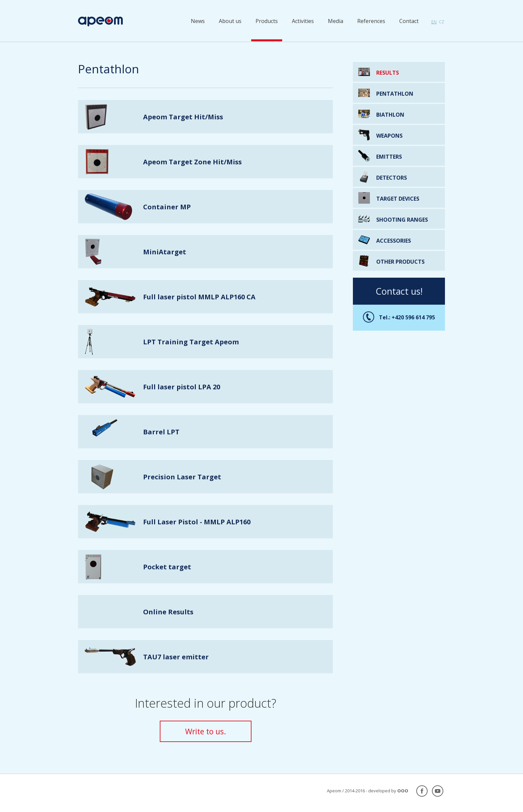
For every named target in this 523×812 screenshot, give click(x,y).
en (434, 22)
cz (442, 22)
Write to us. (206, 731)
